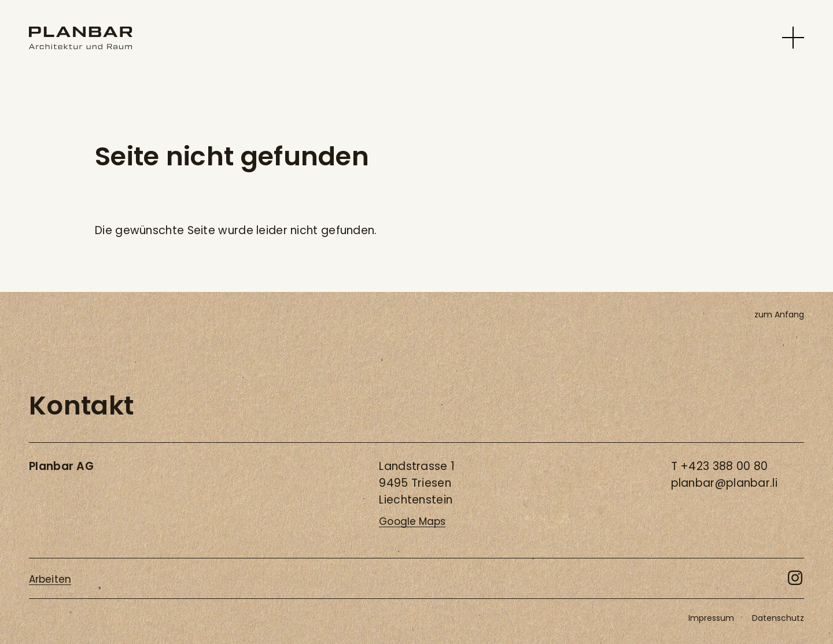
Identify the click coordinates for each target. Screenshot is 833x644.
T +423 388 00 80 (720, 466)
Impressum (711, 618)
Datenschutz (778, 618)
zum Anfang (779, 314)
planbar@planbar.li (724, 483)
